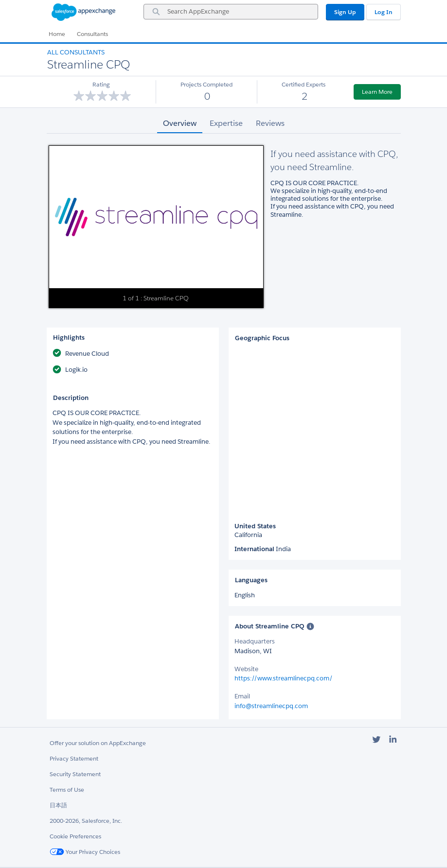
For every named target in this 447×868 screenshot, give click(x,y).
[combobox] (231, 12)
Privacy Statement (74, 758)
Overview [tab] (180, 123)
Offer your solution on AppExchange (98, 743)
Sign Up (345, 12)
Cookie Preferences (75, 836)
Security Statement (75, 774)
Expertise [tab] (226, 123)
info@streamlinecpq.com (271, 706)
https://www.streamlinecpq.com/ (284, 678)
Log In (384, 12)
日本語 (58, 805)
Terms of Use (67, 790)
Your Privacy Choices (85, 852)
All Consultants (76, 52)
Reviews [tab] (270, 123)
